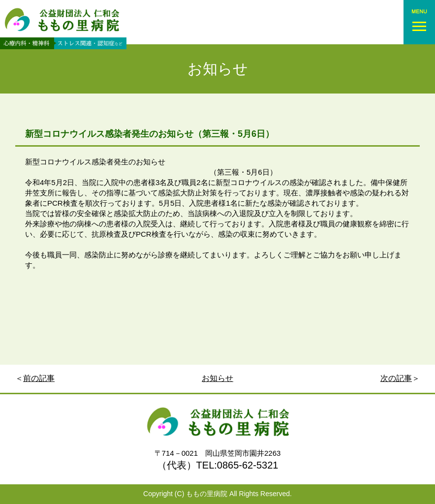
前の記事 (39, 378)
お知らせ (218, 69)
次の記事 (396, 378)
